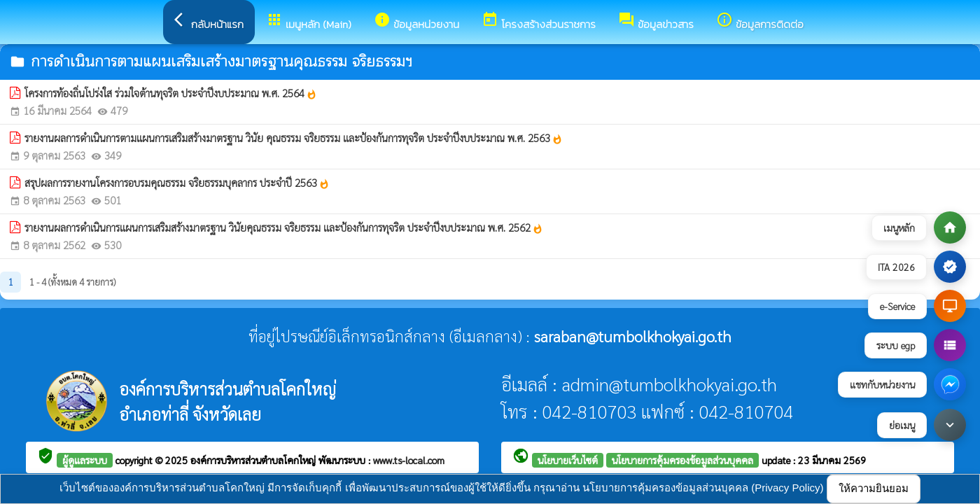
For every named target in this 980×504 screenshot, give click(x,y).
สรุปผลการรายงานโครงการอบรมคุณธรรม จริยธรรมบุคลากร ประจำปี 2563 (177, 183)
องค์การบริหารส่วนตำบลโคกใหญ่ (254, 460)
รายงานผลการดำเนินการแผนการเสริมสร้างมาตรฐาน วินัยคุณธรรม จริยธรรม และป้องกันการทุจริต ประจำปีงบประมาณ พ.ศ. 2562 (284, 227)
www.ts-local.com (409, 460)
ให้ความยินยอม (874, 488)
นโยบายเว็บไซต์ (568, 460)
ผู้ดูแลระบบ (85, 460)
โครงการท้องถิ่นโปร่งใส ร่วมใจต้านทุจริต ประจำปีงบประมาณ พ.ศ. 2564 (171, 93)
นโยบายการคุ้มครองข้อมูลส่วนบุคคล (682, 460)
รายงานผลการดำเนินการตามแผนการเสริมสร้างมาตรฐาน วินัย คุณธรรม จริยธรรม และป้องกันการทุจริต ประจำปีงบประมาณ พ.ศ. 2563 (294, 138)
